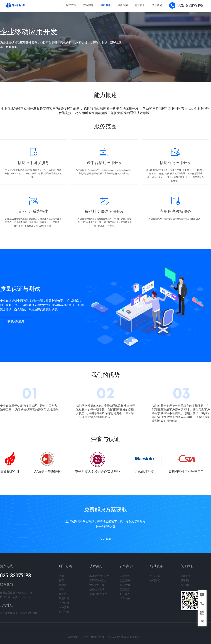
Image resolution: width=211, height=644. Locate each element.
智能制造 (64, 598)
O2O (61, 589)
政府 (62, 576)
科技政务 (125, 594)
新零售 (63, 594)
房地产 (63, 585)
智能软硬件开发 (98, 594)
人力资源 (64, 607)
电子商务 (125, 576)
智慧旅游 (125, 589)
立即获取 (105, 539)
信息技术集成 (97, 589)
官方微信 (186, 585)
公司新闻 (155, 581)
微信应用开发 (97, 585)
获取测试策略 (16, 321)
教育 (62, 581)
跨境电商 (64, 612)
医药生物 (125, 585)
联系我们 (186, 581)
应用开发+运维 (98, 581)
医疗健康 (64, 603)
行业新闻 (155, 576)
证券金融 (125, 598)
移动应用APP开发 (99, 576)
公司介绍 (186, 576)
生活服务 (125, 581)
